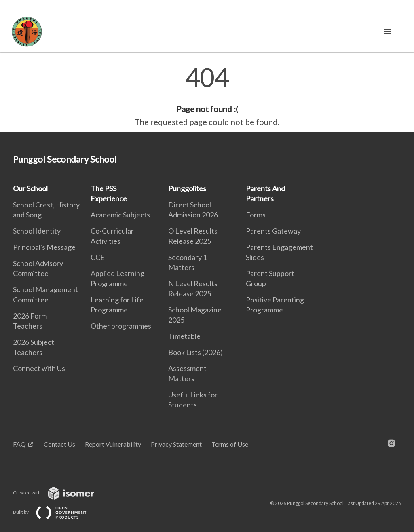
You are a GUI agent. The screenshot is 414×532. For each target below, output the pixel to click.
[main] (207, 96)
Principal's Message (44, 247)
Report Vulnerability (113, 444)
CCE (98, 257)
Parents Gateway (273, 231)
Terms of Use (230, 444)
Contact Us (59, 444)
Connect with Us (39, 368)
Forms (256, 215)
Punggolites (187, 188)
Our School (30, 188)
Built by (56, 512)
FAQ (19, 444)
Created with (60, 493)
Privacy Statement (176, 444)
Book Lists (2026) (195, 352)
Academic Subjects (120, 215)
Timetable (184, 336)
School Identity (37, 231)
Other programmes (121, 326)
